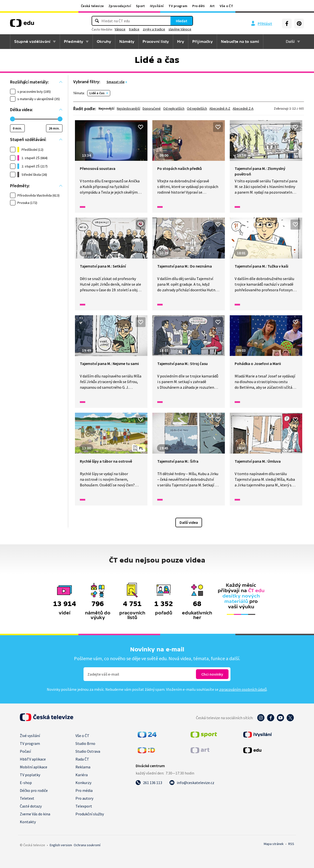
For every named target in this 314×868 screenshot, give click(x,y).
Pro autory (84, 798)
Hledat (182, 21)
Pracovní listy (156, 42)
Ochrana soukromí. (87, 845)
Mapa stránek (274, 844)
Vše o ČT (226, 6)
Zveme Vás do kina (35, 814)
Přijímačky (203, 42)
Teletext (27, 798)
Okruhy (104, 42)
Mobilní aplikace (34, 767)
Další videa (189, 522)
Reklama (83, 767)
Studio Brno (85, 743)
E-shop (26, 783)
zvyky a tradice (154, 29)
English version (61, 845)
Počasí (25, 751)
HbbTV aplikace (33, 759)
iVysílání (157, 6)
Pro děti (199, 6)
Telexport (84, 806)
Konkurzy (83, 783)
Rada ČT (82, 759)
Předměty (74, 42)
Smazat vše (115, 82)
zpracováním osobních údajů (243, 689)
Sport (140, 6)
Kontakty (28, 822)
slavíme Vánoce (180, 29)
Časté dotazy (31, 806)
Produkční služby (90, 814)
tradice (134, 29)
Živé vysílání (30, 736)
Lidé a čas (97, 93)
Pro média (84, 790)
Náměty (127, 42)
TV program (178, 6)
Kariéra (82, 775)
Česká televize (92, 6)
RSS (291, 844)
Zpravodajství (120, 6)
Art (212, 6)
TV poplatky (30, 775)
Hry (181, 42)
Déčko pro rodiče (34, 790)
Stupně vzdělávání (32, 42)
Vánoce (120, 29)
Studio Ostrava (88, 751)
